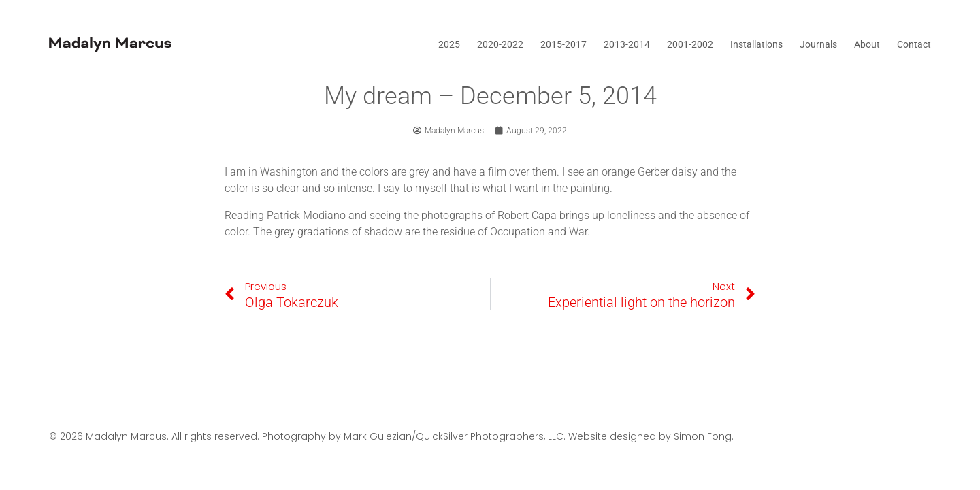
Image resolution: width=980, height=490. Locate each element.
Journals (818, 44)
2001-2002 (690, 44)
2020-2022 (500, 44)
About (867, 44)
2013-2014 (627, 44)
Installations (756, 44)
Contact (914, 44)
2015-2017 (563, 44)
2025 (449, 44)
